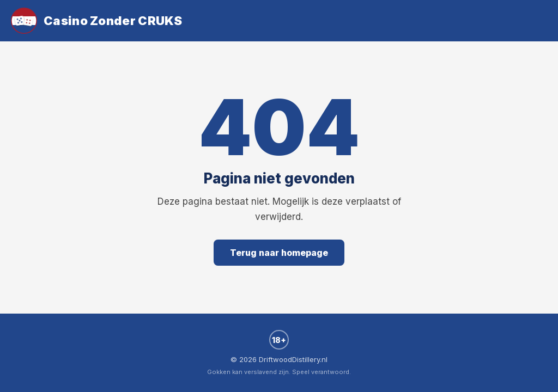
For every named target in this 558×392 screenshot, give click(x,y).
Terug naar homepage (279, 253)
